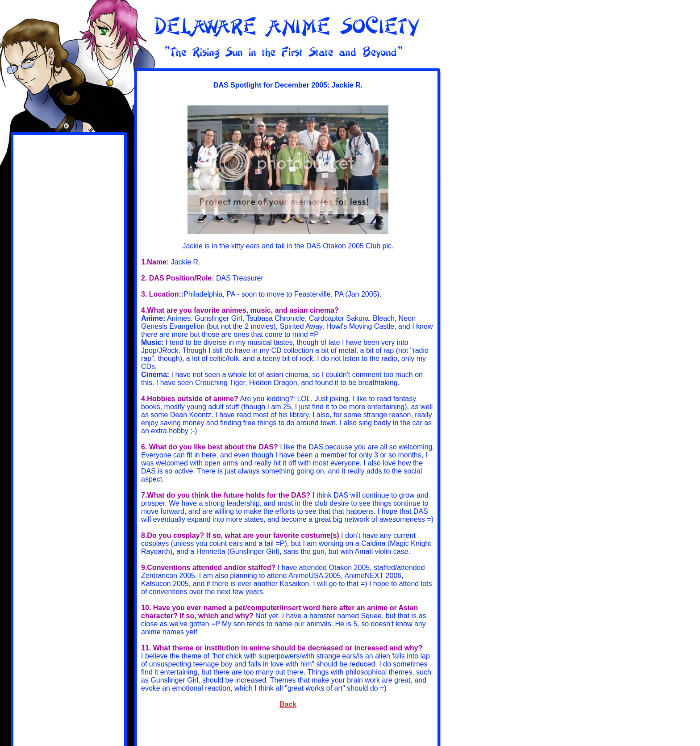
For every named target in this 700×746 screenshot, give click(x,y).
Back (288, 704)
